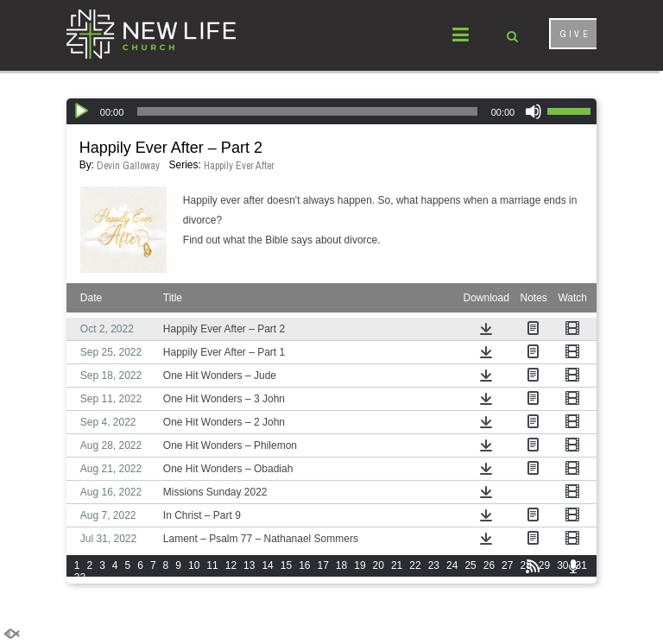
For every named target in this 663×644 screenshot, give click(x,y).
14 (267, 565)
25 (470, 565)
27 (507, 565)
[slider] (307, 111)
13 (249, 565)
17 (323, 565)
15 (286, 565)
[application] (331, 111)
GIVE (575, 34)
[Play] (81, 111)
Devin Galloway (128, 166)
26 (489, 565)
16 (304, 565)
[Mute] (534, 111)
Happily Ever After (239, 166)
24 (452, 565)
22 (415, 565)
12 (231, 565)
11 (212, 565)
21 (397, 565)
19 (360, 565)
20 (379, 565)
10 (194, 565)
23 (434, 565)
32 (80, 578)
